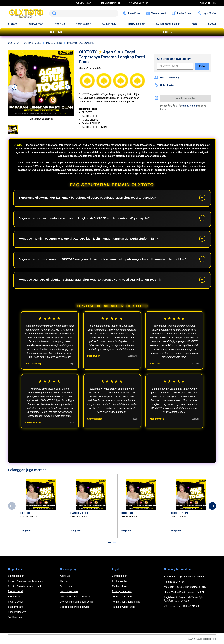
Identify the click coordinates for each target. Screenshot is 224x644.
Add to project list (186, 98)
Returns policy (16, 602)
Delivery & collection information (26, 581)
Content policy (120, 576)
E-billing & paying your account (25, 586)
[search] (84, 13)
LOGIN (194, 24)
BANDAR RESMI (109, 24)
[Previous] (12, 506)
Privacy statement (122, 591)
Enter (202, 66)
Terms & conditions (122, 597)
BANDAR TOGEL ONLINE (168, 24)
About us (65, 576)
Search (54, 13)
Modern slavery (120, 586)
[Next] (212, 506)
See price (25, 531)
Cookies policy (120, 581)
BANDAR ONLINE (137, 24)
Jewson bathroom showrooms (76, 602)
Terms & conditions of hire (126, 602)
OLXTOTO (13, 24)
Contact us (66, 586)
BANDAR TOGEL (36, 24)
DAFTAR (212, 24)
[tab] (109, 542)
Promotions (14, 597)
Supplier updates (17, 612)
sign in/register (189, 106)
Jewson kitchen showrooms (75, 597)
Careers (64, 581)
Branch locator (16, 576)
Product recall (16, 591)
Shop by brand (16, 607)
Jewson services (69, 591)
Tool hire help (15, 617)
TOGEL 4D (60, 24)
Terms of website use (124, 607)
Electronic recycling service (75, 607)
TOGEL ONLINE (84, 24)
